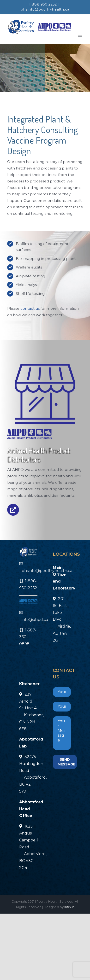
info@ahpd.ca (35, 620)
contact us (30, 308)
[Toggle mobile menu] (80, 37)
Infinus (69, 907)
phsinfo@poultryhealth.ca (45, 9)
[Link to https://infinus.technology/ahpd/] (13, 510)
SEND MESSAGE (66, 762)
